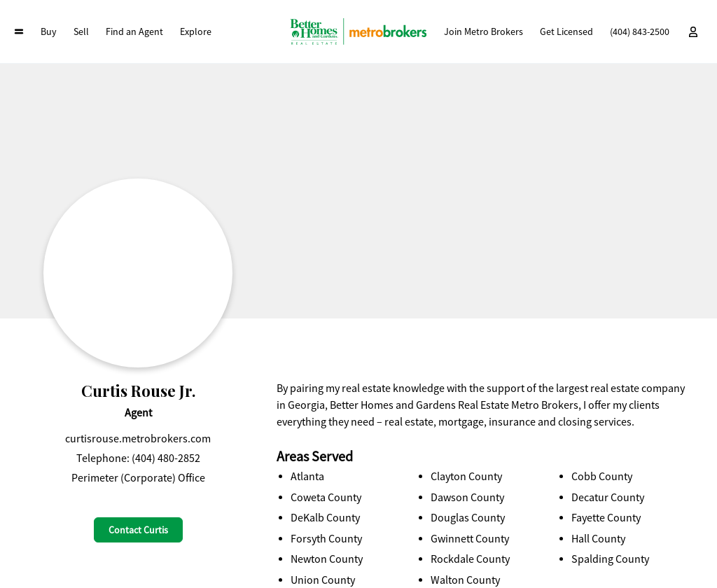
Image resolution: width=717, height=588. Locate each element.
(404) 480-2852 (166, 458)
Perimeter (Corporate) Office (138, 478)
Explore (196, 31)
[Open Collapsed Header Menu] (19, 31)
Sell (81, 31)
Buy (49, 31)
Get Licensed (566, 31)
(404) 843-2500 (640, 31)
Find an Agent (134, 31)
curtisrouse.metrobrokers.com (138, 439)
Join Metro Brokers (483, 31)
